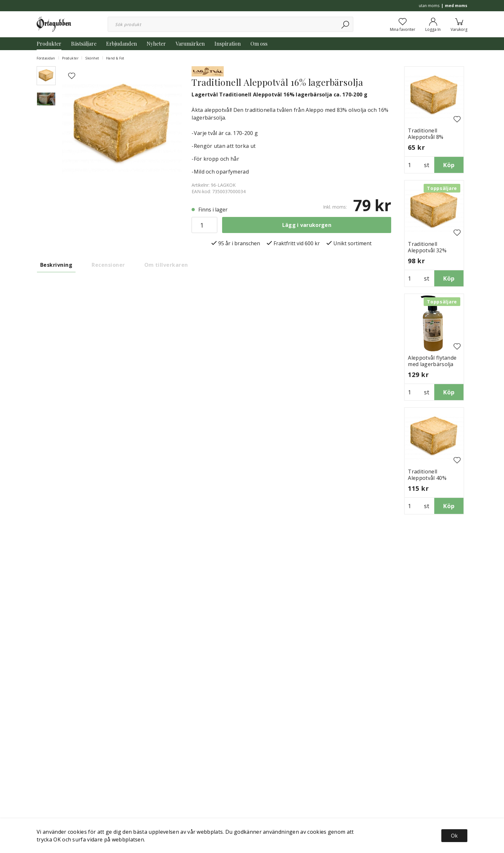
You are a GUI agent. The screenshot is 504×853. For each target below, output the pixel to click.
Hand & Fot (115, 58)
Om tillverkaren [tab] (166, 265)
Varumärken (190, 44)
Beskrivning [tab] (56, 265)
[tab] (46, 76)
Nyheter (156, 44)
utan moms (429, 6)
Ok (454, 836)
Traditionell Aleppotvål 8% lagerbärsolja (426, 137)
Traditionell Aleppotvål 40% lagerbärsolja (427, 478)
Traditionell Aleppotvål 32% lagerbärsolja (427, 250)
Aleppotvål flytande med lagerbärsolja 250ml (432, 364)
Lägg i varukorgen (307, 225)
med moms (456, 6)
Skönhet (92, 58)
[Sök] (346, 24)
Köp (449, 165)
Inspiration (228, 44)
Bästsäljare (84, 44)
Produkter (49, 44)
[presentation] (46, 76)
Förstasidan (46, 58)
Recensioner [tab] (108, 265)
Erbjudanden (122, 44)
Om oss (259, 44)
